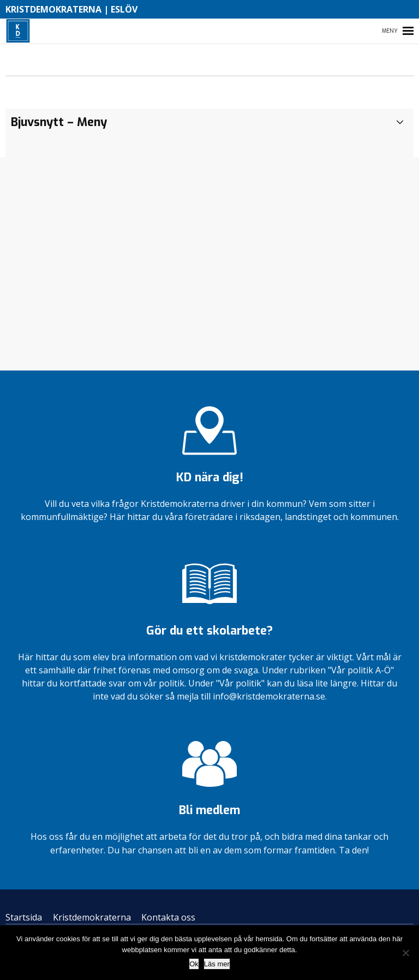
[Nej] (405, 953)
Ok (194, 964)
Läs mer (217, 964)
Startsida (24, 917)
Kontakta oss (168, 917)
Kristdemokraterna (92, 917)
